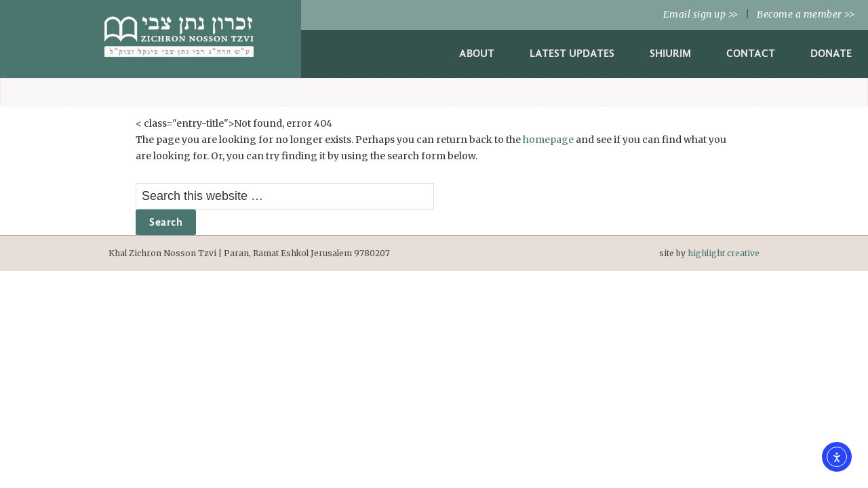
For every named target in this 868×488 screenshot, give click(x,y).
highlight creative (724, 253)
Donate (831, 53)
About (477, 53)
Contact (751, 53)
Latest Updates (572, 53)
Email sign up (701, 14)
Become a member (806, 14)
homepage (548, 140)
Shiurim (670, 53)
